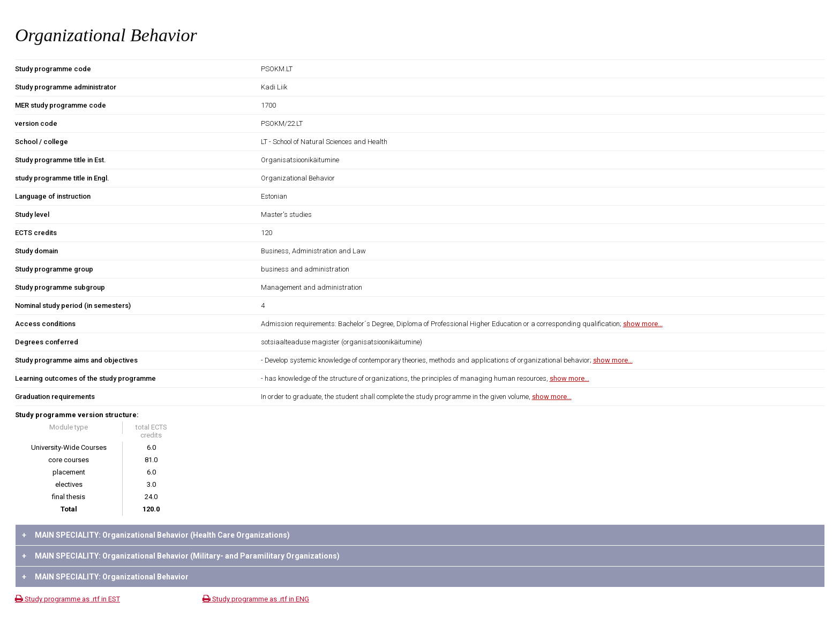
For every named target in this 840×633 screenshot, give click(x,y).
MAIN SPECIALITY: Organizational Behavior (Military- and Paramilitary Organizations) (181, 556)
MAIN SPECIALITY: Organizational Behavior (105, 577)
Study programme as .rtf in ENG (256, 599)
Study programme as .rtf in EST (67, 599)
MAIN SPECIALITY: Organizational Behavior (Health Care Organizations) (156, 535)
